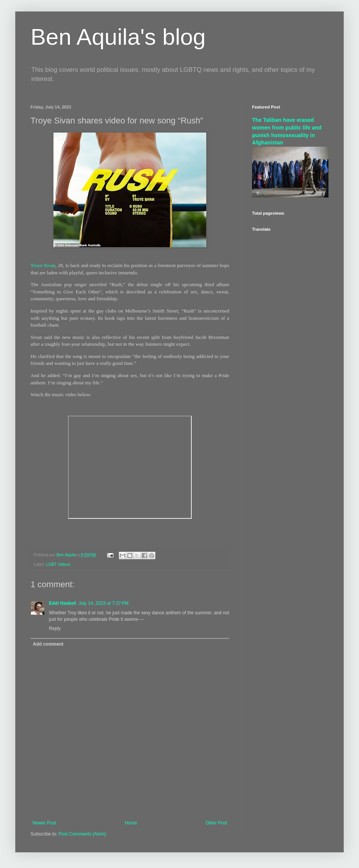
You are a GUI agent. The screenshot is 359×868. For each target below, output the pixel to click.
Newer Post (44, 823)
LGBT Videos (58, 564)
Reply (55, 628)
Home (131, 823)
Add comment (48, 644)
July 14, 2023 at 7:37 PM (103, 603)
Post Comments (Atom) (82, 834)
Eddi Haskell (62, 603)
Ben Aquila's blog (118, 37)
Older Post (216, 823)
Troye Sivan (43, 265)
